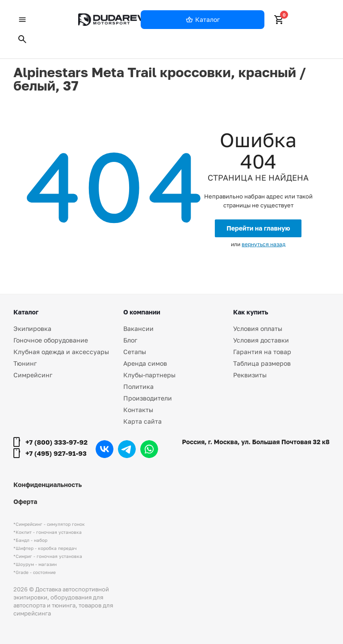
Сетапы (135, 352)
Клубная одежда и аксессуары (61, 352)
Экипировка (32, 328)
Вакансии (138, 328)
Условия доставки (261, 340)
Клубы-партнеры (149, 375)
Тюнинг (25, 363)
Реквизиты (250, 375)
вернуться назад (264, 244)
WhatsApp (149, 449)
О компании (142, 312)
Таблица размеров (262, 363)
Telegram (127, 449)
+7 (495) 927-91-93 (56, 453)
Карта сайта (142, 421)
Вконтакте (105, 449)
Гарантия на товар (262, 352)
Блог (130, 340)
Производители (148, 398)
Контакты (138, 410)
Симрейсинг (33, 375)
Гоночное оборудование (51, 340)
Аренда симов (145, 363)
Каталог (26, 312)
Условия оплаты (258, 328)
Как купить (251, 312)
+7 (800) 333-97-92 (56, 442)
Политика (138, 386)
